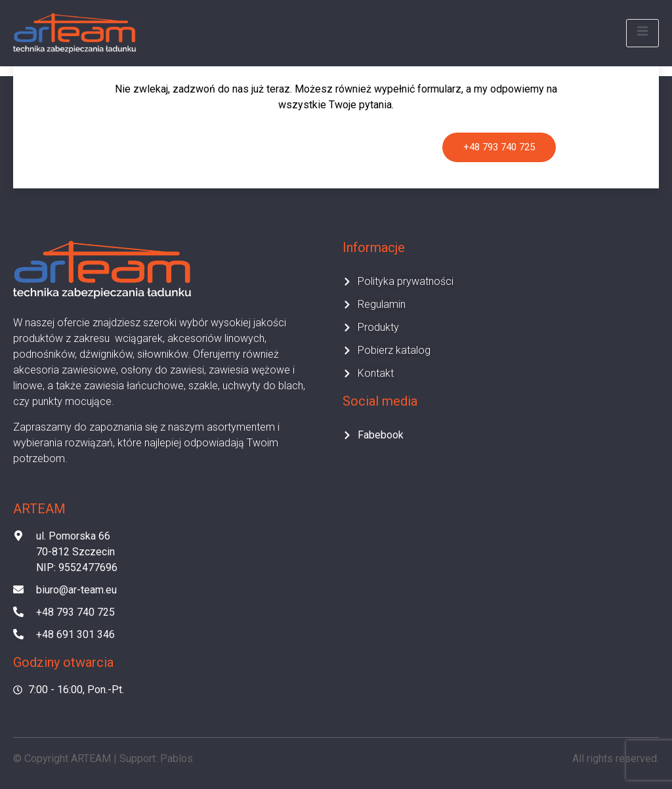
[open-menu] (642, 33)
